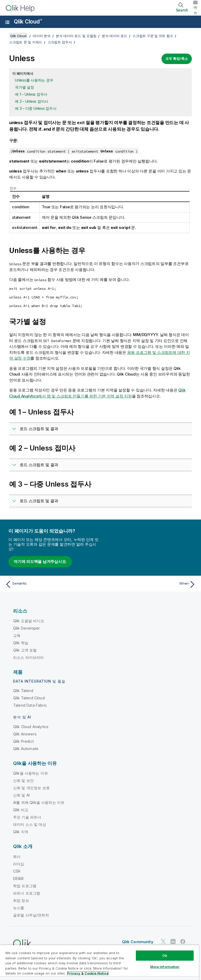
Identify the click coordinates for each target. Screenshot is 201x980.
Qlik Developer (26, 628)
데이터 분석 (42, 36)
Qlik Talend (23, 691)
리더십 (19, 864)
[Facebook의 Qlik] (183, 941)
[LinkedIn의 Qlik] (173, 941)
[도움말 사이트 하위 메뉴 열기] (7, 22)
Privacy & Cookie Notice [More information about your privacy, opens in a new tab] (88, 973)
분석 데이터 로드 (115, 36)
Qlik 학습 (21, 643)
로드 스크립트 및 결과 (39, 429)
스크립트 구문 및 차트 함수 (153, 36)
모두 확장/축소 (177, 59)
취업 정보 (21, 900)
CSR (17, 871)
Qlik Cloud (28, 22)
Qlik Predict (23, 741)
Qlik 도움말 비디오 (29, 621)
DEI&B (18, 878)
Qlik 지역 (21, 832)
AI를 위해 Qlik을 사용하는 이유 (39, 802)
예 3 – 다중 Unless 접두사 (36, 108)
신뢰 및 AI (21, 795)
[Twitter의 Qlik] (163, 941)
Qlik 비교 (21, 810)
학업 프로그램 (25, 886)
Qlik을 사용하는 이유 (30, 773)
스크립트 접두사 (60, 42)
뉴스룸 (19, 908)
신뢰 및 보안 (23, 780)
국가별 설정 (24, 87)
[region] (99, 962)
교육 (17, 635)
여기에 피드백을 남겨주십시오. (40, 561)
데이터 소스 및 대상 (30, 824)
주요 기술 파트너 (27, 817)
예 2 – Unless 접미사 (32, 101)
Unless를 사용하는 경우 (34, 80)
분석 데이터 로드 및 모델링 (76, 36)
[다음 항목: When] (150, 584)
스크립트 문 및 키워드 (26, 42)
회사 (17, 857)
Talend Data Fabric (30, 705)
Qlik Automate (26, 749)
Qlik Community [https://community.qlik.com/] (138, 942)
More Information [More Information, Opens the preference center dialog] (165, 967)
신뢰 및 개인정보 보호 (31, 788)
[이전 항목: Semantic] (51, 584)
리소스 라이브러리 (28, 657)
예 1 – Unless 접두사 (31, 94)
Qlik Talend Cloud (29, 698)
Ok (165, 955)
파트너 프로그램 (27, 893)
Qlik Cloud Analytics (31, 727)
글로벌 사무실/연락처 (31, 915)
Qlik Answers (25, 734)
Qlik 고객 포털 (25, 650)
